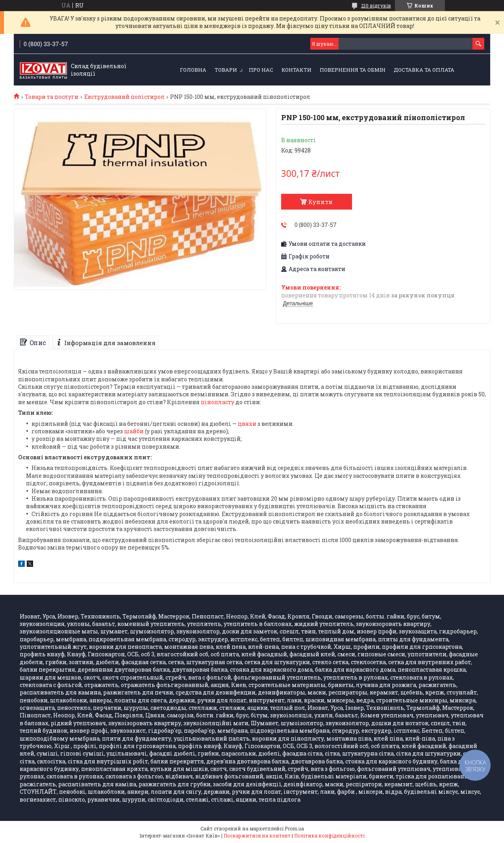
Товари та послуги (52, 97)
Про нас (261, 70)
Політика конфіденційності (329, 836)
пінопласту (218, 402)
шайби (134, 431)
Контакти (296, 70)
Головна (193, 70)
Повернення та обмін (353, 70)
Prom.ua (294, 828)
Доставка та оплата (424, 70)
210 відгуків (376, 6)
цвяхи (247, 424)
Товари (226, 70)
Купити (321, 202)
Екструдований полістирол (124, 97)
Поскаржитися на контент (257, 836)
